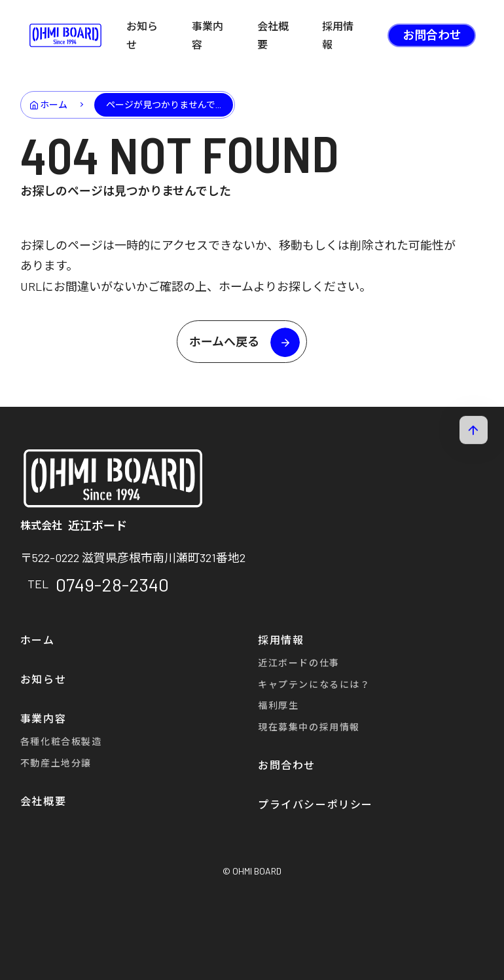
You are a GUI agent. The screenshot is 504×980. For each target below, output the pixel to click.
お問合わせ (432, 35)
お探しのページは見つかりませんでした (126, 191)
